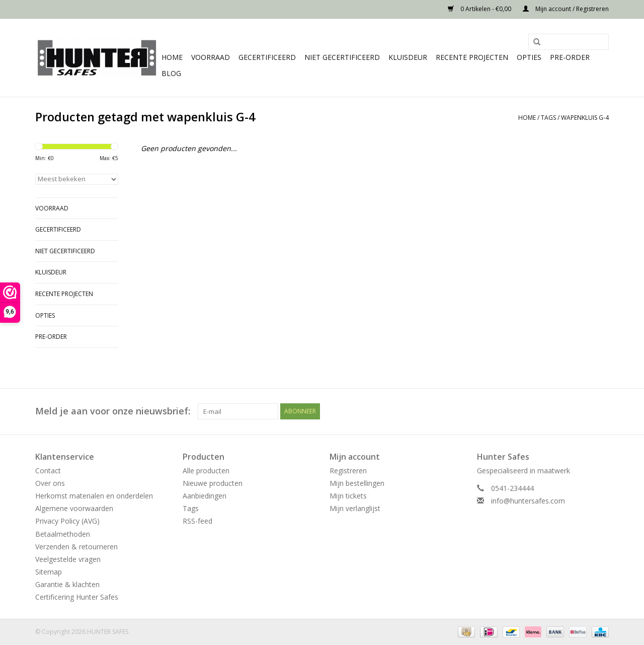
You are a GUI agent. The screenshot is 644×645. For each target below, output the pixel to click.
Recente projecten (472, 57)
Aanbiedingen (205, 496)
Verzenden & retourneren (76, 547)
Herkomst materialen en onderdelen (94, 496)
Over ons (50, 483)
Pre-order (570, 57)
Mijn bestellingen (357, 483)
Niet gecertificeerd (342, 57)
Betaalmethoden (63, 534)
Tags (548, 118)
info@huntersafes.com (528, 501)
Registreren (348, 471)
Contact (48, 471)
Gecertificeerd (267, 57)
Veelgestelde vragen (68, 559)
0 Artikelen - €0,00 (480, 9)
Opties (529, 57)
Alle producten (206, 471)
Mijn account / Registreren (566, 9)
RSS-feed (197, 521)
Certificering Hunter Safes (77, 597)
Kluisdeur (408, 57)
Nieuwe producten (213, 483)
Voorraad (211, 57)
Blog (171, 73)
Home (172, 57)
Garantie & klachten (67, 584)
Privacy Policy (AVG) (67, 521)
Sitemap (49, 572)
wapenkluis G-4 (585, 118)
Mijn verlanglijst (355, 508)
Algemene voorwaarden (74, 508)
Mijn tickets (348, 496)
